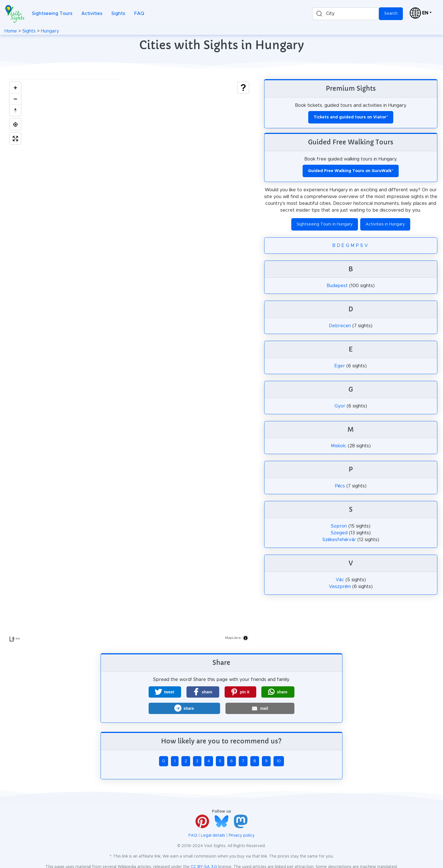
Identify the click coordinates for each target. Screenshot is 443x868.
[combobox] (346, 14)
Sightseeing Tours (52, 14)
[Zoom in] (15, 88)
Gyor (340, 406)
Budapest (337, 286)
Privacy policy (242, 836)
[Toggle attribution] (246, 638)
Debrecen (340, 326)
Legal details (213, 836)
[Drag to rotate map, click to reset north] (15, 110)
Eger (340, 366)
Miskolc (339, 446)
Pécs (340, 486)
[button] (165, 692)
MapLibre (233, 638)
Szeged (339, 533)
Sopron (339, 526)
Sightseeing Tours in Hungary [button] (325, 224)
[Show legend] (243, 88)
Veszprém (340, 587)
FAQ (139, 14)
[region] (129, 362)
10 (279, 761)
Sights (118, 14)
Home (11, 31)
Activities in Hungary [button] (385, 224)
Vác (340, 580)
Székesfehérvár (339, 540)
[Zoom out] (15, 99)
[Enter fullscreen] (15, 138)
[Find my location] (15, 124)
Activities (92, 14)
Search (391, 14)
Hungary (50, 31)
